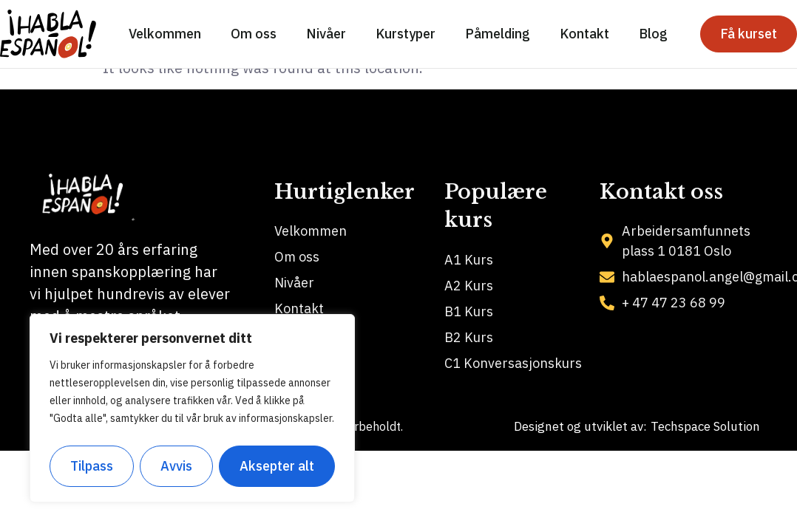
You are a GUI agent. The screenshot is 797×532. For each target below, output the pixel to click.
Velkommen (165, 34)
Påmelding (498, 34)
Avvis (177, 466)
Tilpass (92, 466)
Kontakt (584, 34)
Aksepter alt (277, 466)
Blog (653, 34)
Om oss (254, 34)
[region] (192, 409)
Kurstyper (406, 34)
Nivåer (326, 34)
